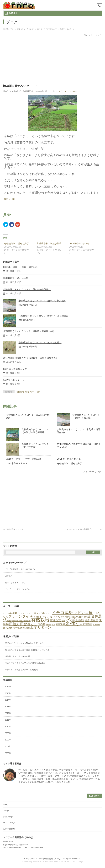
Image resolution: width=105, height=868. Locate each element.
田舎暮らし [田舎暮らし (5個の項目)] (29, 624)
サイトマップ (9, 823)
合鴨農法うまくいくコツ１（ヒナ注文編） (40, 342)
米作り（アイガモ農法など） (71, 91)
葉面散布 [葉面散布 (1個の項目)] (96, 625)
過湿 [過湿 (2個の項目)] (22, 628)
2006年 (8, 753)
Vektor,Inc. (68, 862)
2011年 (8, 720)
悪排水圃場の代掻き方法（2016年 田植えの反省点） (31, 358)
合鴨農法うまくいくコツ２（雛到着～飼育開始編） (29, 331)
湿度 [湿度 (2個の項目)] (87, 620)
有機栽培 (20, 392)
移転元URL (10, 199)
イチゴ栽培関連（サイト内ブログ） (20, 569)
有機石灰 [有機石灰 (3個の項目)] (55, 620)
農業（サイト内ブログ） (16, 583)
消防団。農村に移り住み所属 (17, 656)
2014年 (8, 700)
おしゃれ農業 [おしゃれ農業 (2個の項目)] (10, 613)
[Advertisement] (53, 59)
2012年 (8, 713)
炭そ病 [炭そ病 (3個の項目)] (94, 620)
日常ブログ (8, 817)
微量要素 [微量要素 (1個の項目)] (27, 621)
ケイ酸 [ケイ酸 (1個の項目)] (36, 617)
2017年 (8, 687)
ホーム (6, 805)
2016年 (8, 693)
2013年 (8, 707)
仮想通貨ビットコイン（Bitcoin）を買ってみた (25, 643)
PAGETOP (94, 796)
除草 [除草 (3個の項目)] (34, 628)
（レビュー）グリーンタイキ (17, 589)
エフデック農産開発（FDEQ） (49, 859)
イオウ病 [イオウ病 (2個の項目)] (41, 613)
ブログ (6, 811)
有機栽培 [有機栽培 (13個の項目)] (40, 620)
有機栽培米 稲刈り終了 (16, 243)
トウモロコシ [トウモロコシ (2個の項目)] (46, 617)
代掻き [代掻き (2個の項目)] (80, 617)
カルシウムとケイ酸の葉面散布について (83, 529)
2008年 (8, 740)
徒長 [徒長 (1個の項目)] (21, 621)
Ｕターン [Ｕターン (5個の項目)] (44, 627)
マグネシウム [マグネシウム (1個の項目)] (59, 617)
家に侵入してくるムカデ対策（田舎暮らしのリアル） (28, 650)
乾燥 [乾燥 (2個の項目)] (67, 617)
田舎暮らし (10, 576)
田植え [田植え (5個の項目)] (14, 624)
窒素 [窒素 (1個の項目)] (53, 625)
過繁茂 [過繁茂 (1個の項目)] (28, 628)
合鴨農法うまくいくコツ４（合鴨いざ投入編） (42, 301)
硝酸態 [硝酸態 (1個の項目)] (48, 625)
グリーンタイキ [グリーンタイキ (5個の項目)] (21, 616)
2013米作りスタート (81, 243)
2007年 (8, 746)
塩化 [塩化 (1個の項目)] (9, 621)
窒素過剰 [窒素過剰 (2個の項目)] (60, 624)
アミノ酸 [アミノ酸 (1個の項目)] (21, 613)
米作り (33, 392)
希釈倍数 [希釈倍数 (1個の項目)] (15, 621)
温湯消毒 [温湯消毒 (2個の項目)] (80, 620)
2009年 (8, 733)
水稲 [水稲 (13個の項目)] (70, 620)
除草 (39, 392)
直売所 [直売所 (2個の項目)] (42, 624)
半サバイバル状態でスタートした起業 (21, 670)
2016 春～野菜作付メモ (15, 369)
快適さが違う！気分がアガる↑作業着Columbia (25, 663)
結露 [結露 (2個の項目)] (83, 624)
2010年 (8, 727)
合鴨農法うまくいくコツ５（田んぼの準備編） (27, 289)
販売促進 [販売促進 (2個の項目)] (8, 628)
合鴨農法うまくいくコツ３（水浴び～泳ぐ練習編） (45, 316)
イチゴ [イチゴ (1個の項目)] (49, 613)
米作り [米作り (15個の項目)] (73, 623)
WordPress (38, 862)
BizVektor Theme (53, 862)
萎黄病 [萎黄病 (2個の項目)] (89, 624)
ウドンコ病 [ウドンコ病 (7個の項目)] (83, 613)
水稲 (27, 392)
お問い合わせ (9, 829)
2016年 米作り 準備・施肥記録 (20, 267)
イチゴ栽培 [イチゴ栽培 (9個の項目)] (62, 612)
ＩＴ (7, 596)
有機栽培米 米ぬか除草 (49, 243)
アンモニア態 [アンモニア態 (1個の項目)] (30, 613)
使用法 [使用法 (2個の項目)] (87, 617)
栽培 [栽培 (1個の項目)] (63, 621)
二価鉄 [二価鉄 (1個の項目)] (73, 617)
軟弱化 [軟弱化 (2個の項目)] (16, 628)
